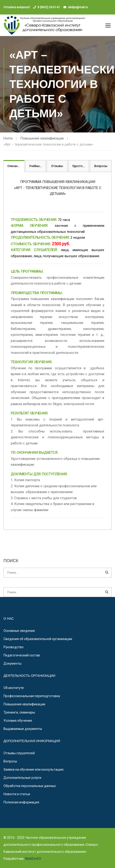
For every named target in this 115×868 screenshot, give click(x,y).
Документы (12, 663)
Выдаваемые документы (23, 729)
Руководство (14, 647)
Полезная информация (21, 802)
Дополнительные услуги (22, 778)
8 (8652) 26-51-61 (49, 7)
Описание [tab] (14, 166)
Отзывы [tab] (57, 166)
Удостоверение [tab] (81, 166)
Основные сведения (19, 631)
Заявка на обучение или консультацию (34, 769)
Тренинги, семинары (19, 712)
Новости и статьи (17, 794)
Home (8, 138)
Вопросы (10, 761)
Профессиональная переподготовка (32, 696)
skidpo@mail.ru (78, 7)
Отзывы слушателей (19, 753)
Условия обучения (18, 721)
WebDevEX (33, 859)
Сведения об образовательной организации (38, 639)
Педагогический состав (22, 655)
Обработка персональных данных (30, 786)
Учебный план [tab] (38, 166)
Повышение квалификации (42, 138)
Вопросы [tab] (101, 166)
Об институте (14, 688)
